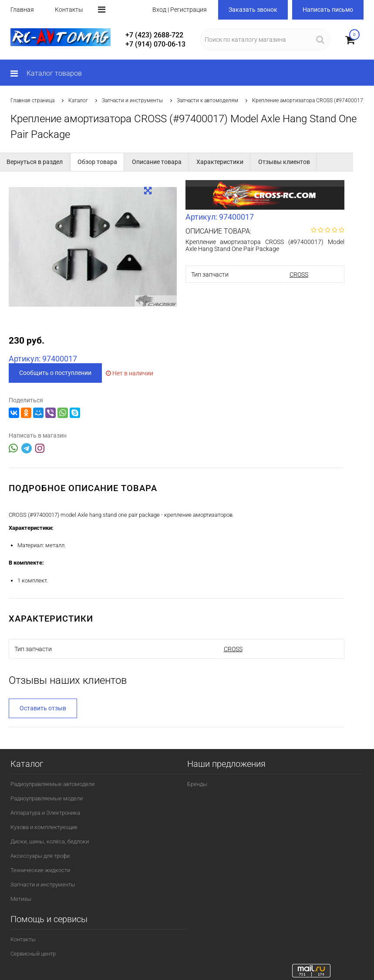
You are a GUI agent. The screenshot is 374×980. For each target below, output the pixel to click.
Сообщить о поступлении (55, 373)
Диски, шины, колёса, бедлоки (50, 841)
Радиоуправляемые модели (47, 798)
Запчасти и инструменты (132, 100)
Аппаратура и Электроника (45, 813)
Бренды (197, 784)
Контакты (69, 10)
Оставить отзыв (43, 708)
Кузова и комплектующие (44, 827)
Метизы (21, 899)
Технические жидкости (40, 870)
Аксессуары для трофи (40, 856)
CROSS (299, 274)
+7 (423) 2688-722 (154, 35)
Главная (22, 10)
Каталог (78, 100)
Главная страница (32, 100)
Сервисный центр (33, 954)
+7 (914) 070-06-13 (155, 44)
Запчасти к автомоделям (207, 100)
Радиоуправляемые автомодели (52, 784)
